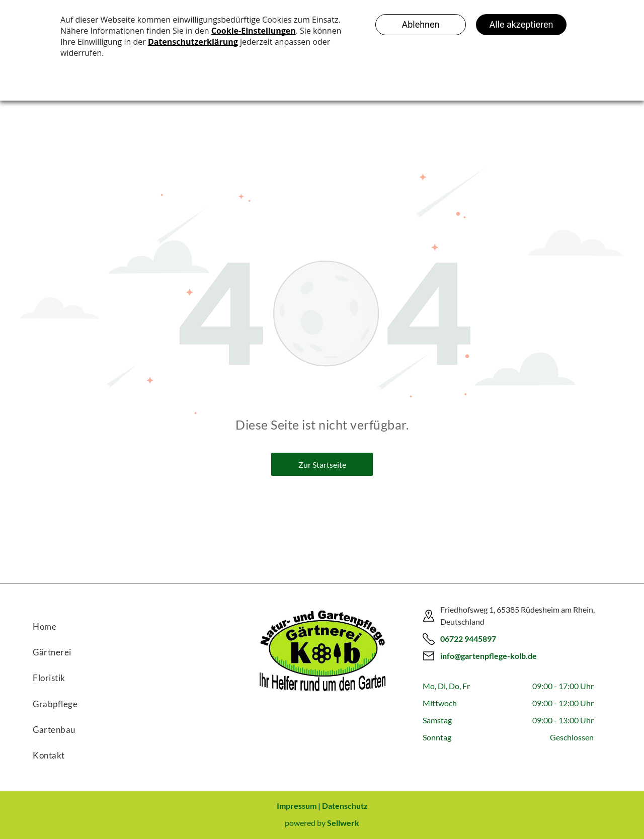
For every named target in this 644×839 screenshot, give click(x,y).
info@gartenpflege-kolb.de (489, 656)
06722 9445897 (468, 639)
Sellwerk (343, 823)
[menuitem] (121, 622)
